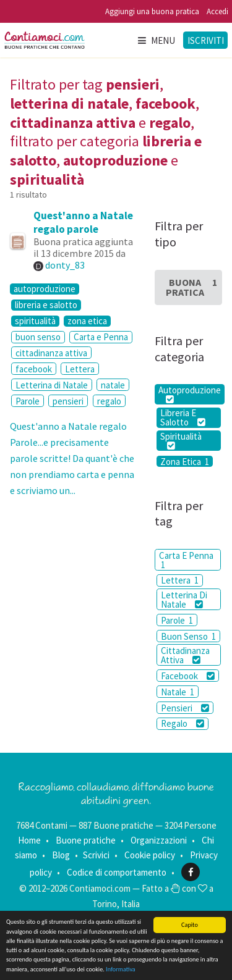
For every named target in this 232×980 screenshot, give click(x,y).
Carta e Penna (101, 337)
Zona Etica (185, 461)
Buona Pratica (191, 287)
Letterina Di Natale (184, 600)
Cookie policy (150, 855)
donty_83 (65, 265)
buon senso (38, 337)
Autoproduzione (190, 394)
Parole (28, 401)
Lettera (80, 369)
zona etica (87, 321)
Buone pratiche (86, 840)
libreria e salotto (46, 305)
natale (113, 385)
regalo (109, 401)
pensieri (68, 401)
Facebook (188, 676)
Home (29, 840)
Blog (61, 855)
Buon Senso (188, 636)
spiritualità (35, 321)
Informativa (121, 969)
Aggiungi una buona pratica (152, 11)
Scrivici (96, 855)
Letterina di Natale (52, 385)
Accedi (217, 11)
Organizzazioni (159, 840)
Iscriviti (206, 40)
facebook (34, 369)
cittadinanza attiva (51, 353)
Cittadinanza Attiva (185, 655)
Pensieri (185, 708)
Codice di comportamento (117, 872)
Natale (178, 692)
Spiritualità (181, 440)
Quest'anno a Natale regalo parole (83, 222)
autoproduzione (45, 289)
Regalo (183, 723)
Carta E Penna (186, 560)
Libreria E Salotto (183, 418)
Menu (156, 40)
